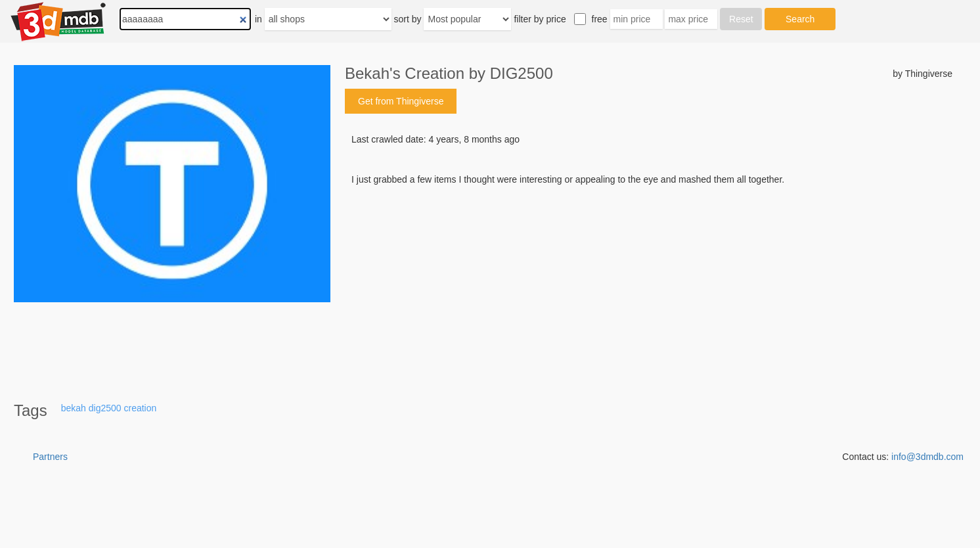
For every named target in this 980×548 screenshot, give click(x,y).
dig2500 (105, 408)
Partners (50, 457)
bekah (74, 408)
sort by (408, 19)
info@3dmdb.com (927, 457)
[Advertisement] (649, 286)
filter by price (540, 19)
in (258, 19)
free (600, 19)
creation (140, 408)
